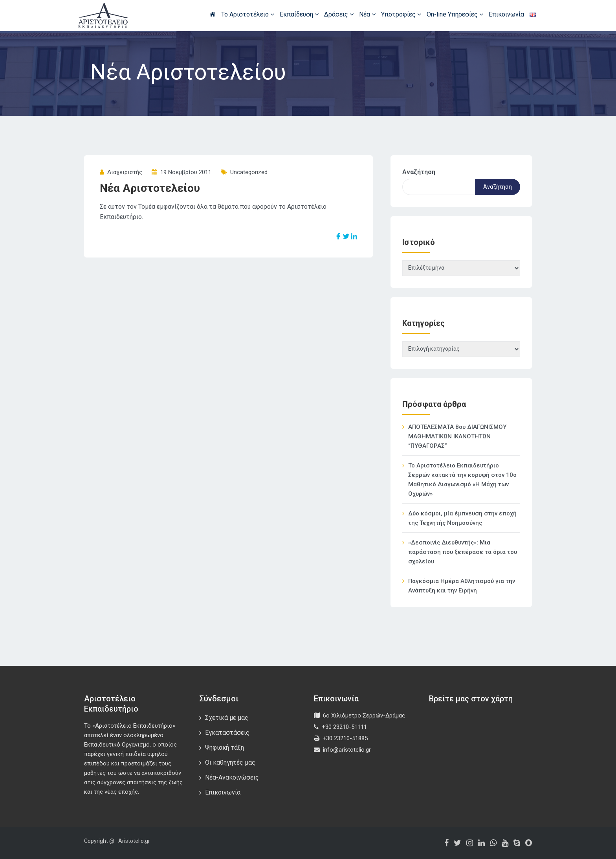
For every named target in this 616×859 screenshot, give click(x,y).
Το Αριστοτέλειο (248, 14)
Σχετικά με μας (227, 718)
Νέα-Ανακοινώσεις (232, 777)
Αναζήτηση (419, 172)
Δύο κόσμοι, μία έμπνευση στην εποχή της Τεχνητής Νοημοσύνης (462, 518)
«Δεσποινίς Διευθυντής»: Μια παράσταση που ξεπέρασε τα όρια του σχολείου (463, 552)
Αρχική (213, 14)
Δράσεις (339, 14)
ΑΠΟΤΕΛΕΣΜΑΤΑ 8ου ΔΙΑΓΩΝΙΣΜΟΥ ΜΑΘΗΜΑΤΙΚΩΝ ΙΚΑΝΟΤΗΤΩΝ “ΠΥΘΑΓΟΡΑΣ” (457, 436)
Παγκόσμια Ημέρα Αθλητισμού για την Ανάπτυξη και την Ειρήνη (462, 586)
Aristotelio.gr (134, 841)
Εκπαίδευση (299, 14)
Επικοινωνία (506, 14)
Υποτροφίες (401, 14)
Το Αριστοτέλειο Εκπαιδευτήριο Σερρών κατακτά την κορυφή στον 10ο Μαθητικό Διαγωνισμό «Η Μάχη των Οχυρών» (462, 480)
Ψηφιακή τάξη (225, 748)
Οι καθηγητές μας (230, 762)
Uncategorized (249, 172)
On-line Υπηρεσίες (455, 14)
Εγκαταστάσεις (227, 733)
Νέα (367, 14)
